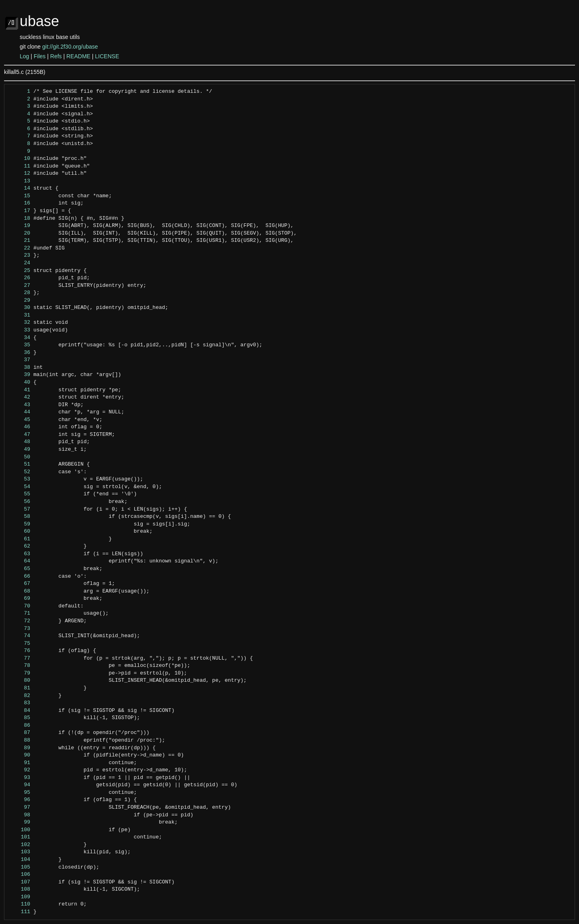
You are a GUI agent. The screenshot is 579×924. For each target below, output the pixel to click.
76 (20, 651)
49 (20, 450)
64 (20, 561)
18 (20, 219)
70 (20, 606)
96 (20, 800)
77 (20, 658)
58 (20, 517)
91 (20, 763)
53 (20, 479)
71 (20, 613)
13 (20, 181)
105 (20, 867)
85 (20, 718)
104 (20, 860)
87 (20, 733)
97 (20, 807)
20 (20, 233)
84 (20, 711)
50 (20, 457)
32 (20, 323)
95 (20, 793)
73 (20, 629)
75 (20, 644)
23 (20, 256)
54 (20, 487)
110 (20, 904)
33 (20, 330)
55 (20, 494)
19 (20, 226)
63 (20, 554)
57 (20, 509)
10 (20, 159)
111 (20, 912)
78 (20, 666)
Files (40, 56)
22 (20, 248)
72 (20, 621)
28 (20, 293)
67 (20, 584)
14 (20, 188)
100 (20, 830)
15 (20, 196)
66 (20, 576)
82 (20, 696)
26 (20, 278)
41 (20, 390)
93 (20, 778)
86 (20, 726)
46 (20, 427)
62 (20, 546)
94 (20, 785)
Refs (56, 56)
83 (20, 703)
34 (20, 338)
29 (20, 301)
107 (20, 882)
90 (20, 755)
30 (20, 308)
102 (20, 845)
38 (20, 368)
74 (20, 636)
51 (20, 464)
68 (20, 591)
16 (20, 203)
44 (20, 412)
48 (20, 442)
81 (20, 688)
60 (20, 532)
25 (20, 271)
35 (20, 345)
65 (20, 569)
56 (20, 502)
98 (20, 815)
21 (20, 241)
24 (20, 263)
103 (20, 852)
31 (20, 315)
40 (20, 382)
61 (20, 539)
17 (20, 211)
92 (20, 770)
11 (20, 166)
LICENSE (107, 56)
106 (20, 875)
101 (20, 837)
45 (20, 420)
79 (20, 673)
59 (20, 524)
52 (20, 472)
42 (20, 397)
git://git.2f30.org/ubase (70, 47)
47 (20, 435)
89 (20, 748)
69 (20, 599)
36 (20, 353)
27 (20, 286)
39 (20, 375)
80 (20, 681)
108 (20, 889)
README (78, 56)
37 (20, 360)
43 (20, 405)
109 (20, 897)
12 (20, 174)
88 (20, 740)
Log (24, 56)
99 (20, 822)
